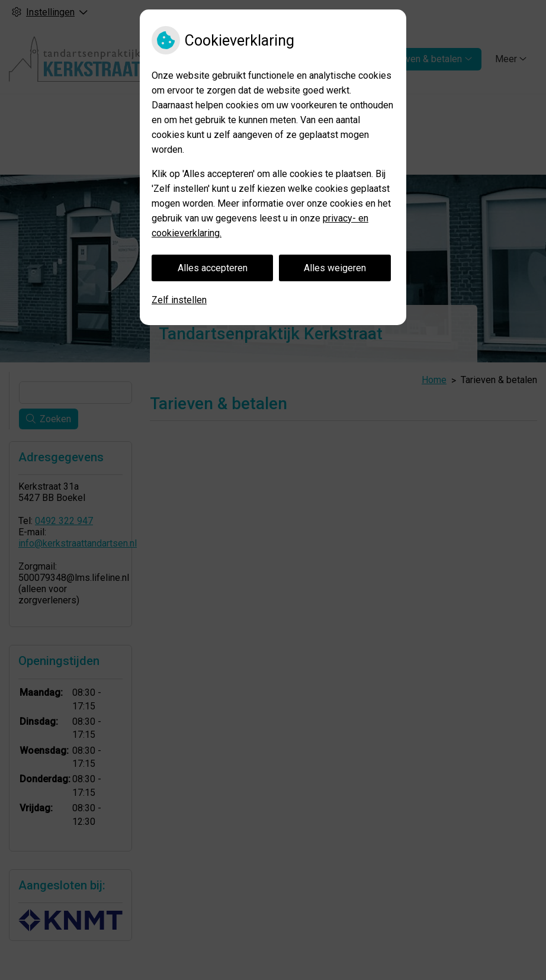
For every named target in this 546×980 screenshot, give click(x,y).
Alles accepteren (213, 268)
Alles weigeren (335, 268)
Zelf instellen (179, 300)
